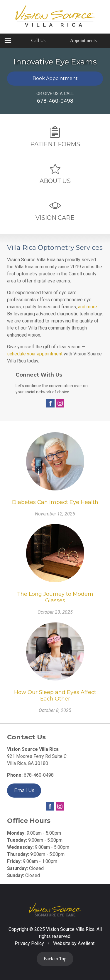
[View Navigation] (10, 41)
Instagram (60, 403)
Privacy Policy (29, 943)
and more (88, 307)
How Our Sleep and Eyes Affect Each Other (55, 696)
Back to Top (55, 959)
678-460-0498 (55, 101)
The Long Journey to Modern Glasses (55, 597)
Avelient (86, 943)
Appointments (83, 40)
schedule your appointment (35, 354)
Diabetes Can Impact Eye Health (55, 502)
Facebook (50, 403)
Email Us (24, 790)
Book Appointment (55, 78)
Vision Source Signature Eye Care (55, 910)
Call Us (38, 40)
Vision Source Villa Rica (70, 929)
